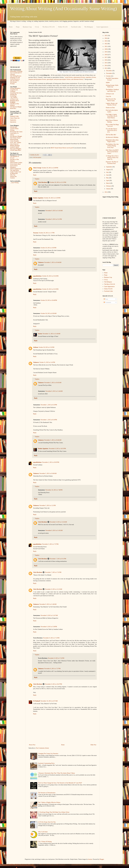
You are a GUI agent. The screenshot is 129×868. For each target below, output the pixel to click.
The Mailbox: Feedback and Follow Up (112, 90)
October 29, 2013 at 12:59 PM (52, 198)
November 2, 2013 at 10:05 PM (51, 462)
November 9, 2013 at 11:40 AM (48, 604)
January (108, 189)
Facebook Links (76, 27)
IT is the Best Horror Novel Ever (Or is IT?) (111, 130)
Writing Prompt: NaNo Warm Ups (112, 86)
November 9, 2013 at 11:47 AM (49, 615)
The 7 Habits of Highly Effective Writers (49, 802)
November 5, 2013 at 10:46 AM (53, 440)
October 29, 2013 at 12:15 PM (58, 182)
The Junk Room (15, 170)
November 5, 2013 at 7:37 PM (50, 544)
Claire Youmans (15, 141)
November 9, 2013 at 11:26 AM (58, 522)
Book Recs (13, 108)
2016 (106, 60)
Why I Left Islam (43, 832)
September (109, 167)
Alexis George (37, 168)
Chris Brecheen (43, 182)
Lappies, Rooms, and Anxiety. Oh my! (112, 104)
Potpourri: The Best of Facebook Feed (112, 163)
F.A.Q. (37, 27)
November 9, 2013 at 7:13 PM (51, 638)
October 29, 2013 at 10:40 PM (49, 300)
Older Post (93, 745)
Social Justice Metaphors (14, 166)
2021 (106, 46)
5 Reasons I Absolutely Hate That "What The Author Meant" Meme (57, 773)
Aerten (40, 334)
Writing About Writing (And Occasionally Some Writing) (64, 9)
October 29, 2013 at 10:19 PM (50, 289)
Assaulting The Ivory (16, 93)
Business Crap (27, 27)
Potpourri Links (14, 116)
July (108, 172)
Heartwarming (14, 139)
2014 (106, 66)
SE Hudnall (37, 701)
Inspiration (13, 120)
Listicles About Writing (14, 129)
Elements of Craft (15, 78)
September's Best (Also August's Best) (112, 141)
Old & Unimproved (16, 169)
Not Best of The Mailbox (15, 160)
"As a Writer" (14, 98)
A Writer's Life (14, 99)
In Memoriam (14, 173)
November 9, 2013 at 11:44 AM (54, 391)
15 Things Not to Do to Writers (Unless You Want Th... (112, 158)
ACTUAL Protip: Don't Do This (47, 822)
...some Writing (14, 183)
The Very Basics (15, 81)
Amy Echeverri (14, 144)
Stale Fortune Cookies (16, 163)
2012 (106, 192)
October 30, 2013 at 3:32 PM (46, 347)
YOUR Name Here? (16, 150)
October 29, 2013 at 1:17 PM (47, 233)
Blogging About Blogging (15, 101)
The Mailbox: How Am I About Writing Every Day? (112, 146)
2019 (106, 52)
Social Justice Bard (15, 164)
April (108, 181)
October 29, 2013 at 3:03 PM (48, 248)
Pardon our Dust (110, 108)
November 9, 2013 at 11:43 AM (54, 211)
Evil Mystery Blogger (16, 136)
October (109, 76)
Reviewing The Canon (16, 132)
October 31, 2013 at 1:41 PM (47, 362)
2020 (106, 49)
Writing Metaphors (15, 88)
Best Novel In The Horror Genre (111, 100)
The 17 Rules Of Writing (45, 842)
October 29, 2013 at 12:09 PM (50, 168)
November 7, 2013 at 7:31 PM (53, 572)
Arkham (36, 347)
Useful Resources (15, 79)
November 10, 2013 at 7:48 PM (54, 490)
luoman (90, 859)
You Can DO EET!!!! (16, 73)
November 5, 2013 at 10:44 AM (53, 262)
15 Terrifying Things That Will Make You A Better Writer (54, 812)
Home (11, 27)
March (108, 183)
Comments (107, 302)
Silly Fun (13, 175)
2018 (106, 55)
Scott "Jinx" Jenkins (16, 143)
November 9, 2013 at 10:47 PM (53, 684)
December (109, 71)
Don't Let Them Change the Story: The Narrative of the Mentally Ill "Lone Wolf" (60, 783)
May (108, 178)
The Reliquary (89, 27)
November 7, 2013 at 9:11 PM (58, 559)
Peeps (18, 27)
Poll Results (13, 82)
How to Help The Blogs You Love (112, 125)
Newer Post (32, 745)
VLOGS (13, 178)
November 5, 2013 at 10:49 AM (48, 473)
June (108, 175)
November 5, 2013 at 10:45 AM (53, 383)
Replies (37, 179)
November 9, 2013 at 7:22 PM (56, 658)
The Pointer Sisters (15, 138)
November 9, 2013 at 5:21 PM (54, 219)
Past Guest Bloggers (16, 149)
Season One (13, 176)
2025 (106, 36)
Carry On (108, 96)
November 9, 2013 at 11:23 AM (54, 589)
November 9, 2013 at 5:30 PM (49, 627)
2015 (106, 63)
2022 (106, 44)
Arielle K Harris (15, 147)
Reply (35, 175)
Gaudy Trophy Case (16, 172)
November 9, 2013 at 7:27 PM (52, 669)
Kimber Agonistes (38, 198)
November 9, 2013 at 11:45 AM (54, 530)
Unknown (41, 262)
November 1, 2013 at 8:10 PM (49, 420)
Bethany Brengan (15, 146)
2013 (106, 68)
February (109, 186)
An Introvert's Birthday (112, 137)
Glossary (13, 74)
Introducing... (14, 127)
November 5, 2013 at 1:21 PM (48, 505)
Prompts (13, 84)
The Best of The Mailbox (15, 105)
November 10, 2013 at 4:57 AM (49, 701)
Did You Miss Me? (111, 135)
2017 (106, 57)
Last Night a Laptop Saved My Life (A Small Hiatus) (111, 116)
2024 (106, 38)
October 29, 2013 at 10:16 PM (50, 276)
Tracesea (36, 233)
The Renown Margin (16, 107)
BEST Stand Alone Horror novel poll (62, 148)
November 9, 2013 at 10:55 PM (57, 449)
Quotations (13, 122)
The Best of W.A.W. (49, 27)
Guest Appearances (102, 27)
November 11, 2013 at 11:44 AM (51, 334)
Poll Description (37, 157)
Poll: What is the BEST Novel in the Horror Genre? (112, 152)
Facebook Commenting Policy (46, 763)
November (109, 73)
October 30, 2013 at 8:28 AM (49, 313)
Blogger (102, 859)
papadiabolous (37, 276)
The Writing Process (16, 76)
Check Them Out (15, 118)
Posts (106, 299)
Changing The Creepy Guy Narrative (48, 754)
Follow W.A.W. (63, 27)
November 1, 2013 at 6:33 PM (49, 405)
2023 (106, 41)
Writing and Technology (13, 95)
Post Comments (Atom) (42, 748)
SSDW (108, 83)
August (108, 170)
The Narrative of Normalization (47, 793)
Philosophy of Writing (16, 71)
